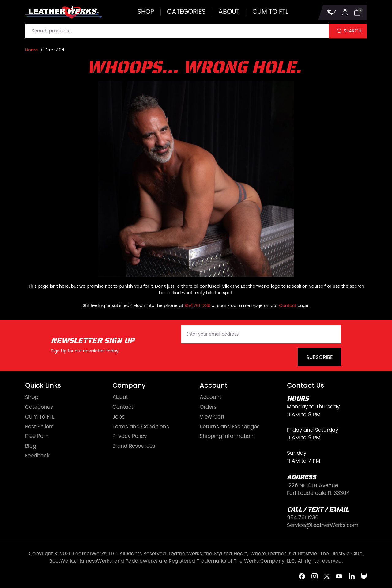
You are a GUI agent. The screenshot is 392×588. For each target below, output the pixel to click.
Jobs (119, 417)
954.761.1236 (197, 306)
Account (211, 398)
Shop (146, 12)
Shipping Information (227, 436)
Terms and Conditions (141, 427)
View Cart (212, 417)
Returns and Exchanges (230, 427)
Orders (208, 407)
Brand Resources (134, 446)
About (229, 12)
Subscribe (320, 358)
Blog (31, 446)
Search (352, 31)
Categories (186, 12)
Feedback (37, 456)
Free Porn (37, 436)
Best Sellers (39, 427)
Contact (288, 306)
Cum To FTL (40, 417)
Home (32, 50)
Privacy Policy (130, 436)
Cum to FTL (270, 12)
